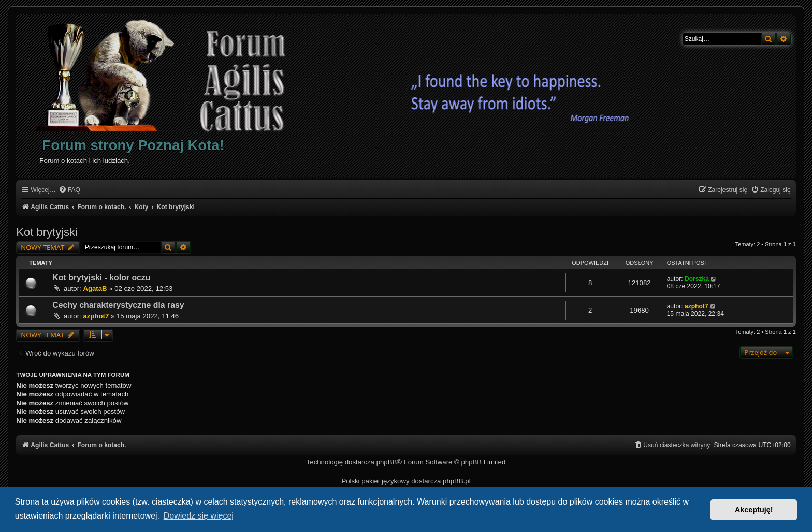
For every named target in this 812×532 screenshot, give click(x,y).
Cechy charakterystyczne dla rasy (118, 305)
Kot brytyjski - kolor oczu (101, 278)
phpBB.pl (457, 481)
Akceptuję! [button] (754, 510)
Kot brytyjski (47, 232)
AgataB (95, 289)
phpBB (387, 462)
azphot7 (96, 316)
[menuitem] (69, 190)
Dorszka (697, 279)
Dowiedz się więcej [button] (199, 516)
